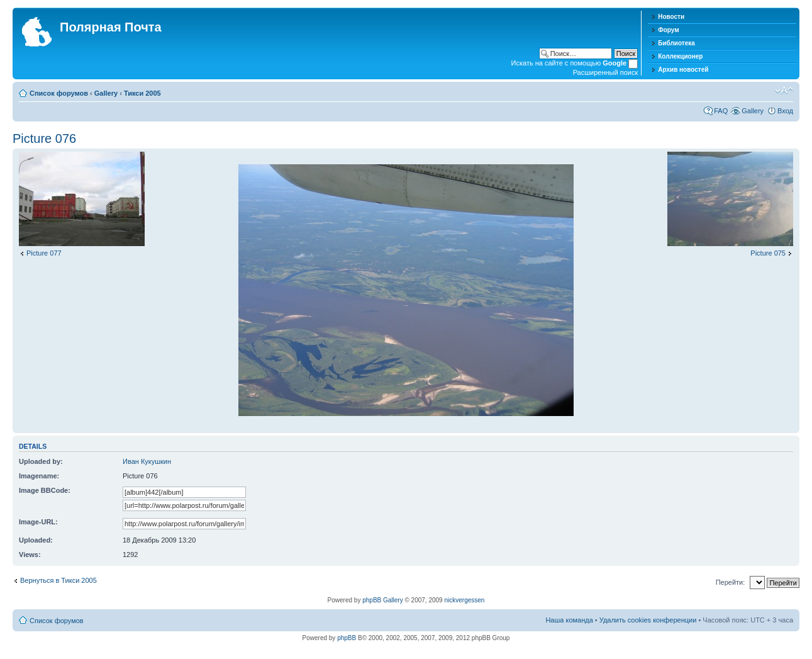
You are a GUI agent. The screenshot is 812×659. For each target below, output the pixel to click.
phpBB (347, 638)
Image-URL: (38, 522)
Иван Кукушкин (147, 461)
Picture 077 (44, 253)
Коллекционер (680, 56)
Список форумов (59, 93)
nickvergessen (464, 600)
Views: (30, 555)
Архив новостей (683, 70)
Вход (785, 111)
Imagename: (39, 476)
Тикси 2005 (142, 93)
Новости (671, 17)
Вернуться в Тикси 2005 (58, 580)
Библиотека (676, 43)
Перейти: (731, 582)
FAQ (721, 111)
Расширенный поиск (606, 72)
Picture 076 (44, 138)
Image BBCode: (45, 490)
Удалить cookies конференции (648, 620)
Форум (668, 30)
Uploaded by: (41, 461)
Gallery (106, 93)
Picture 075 (768, 253)
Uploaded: (36, 540)
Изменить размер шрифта (784, 91)
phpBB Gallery (382, 600)
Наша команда (569, 620)
